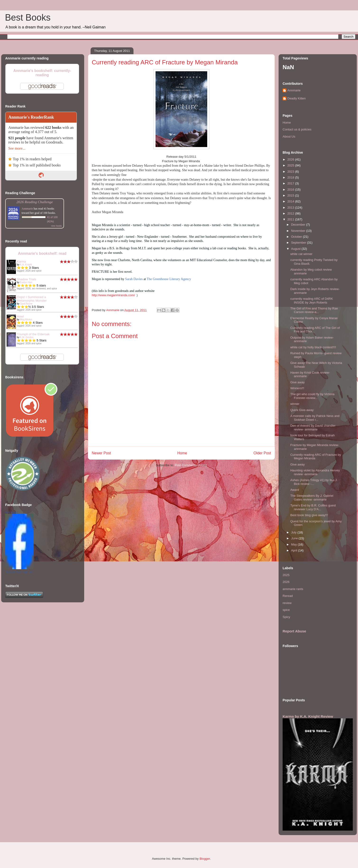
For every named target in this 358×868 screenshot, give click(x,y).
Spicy (286, 617)
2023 (291, 172)
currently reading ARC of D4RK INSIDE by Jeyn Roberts (312, 301)
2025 (291, 165)
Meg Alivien (26, 320)
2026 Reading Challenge (35, 202)
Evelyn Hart (26, 282)
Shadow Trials (27, 279)
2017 (291, 183)
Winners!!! (297, 388)
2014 (291, 201)
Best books (12, 512)
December (299, 225)
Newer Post (101, 453)
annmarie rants (293, 589)
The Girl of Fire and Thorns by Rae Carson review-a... (314, 310)
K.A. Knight (26, 265)
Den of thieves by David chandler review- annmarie (313, 427)
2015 (291, 195)
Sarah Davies (134, 279)
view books (56, 226)
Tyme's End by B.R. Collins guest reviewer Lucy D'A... (313, 507)
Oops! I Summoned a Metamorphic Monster (32, 299)
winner (295, 404)
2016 (291, 190)
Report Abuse (294, 631)
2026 (291, 159)
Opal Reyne (26, 304)
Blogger (205, 859)
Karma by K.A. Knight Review (308, 716)
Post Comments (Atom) (191, 465)
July (294, 532)
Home (182, 453)
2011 (291, 219)
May (294, 544)
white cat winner (301, 254)
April (295, 550)
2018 (291, 177)
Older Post (262, 453)
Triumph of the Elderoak (33, 334)
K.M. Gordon (27, 337)
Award (295, 490)
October (297, 237)
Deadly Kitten (296, 98)
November (299, 231)
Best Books (28, 18)
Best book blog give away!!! (309, 515)
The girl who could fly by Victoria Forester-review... (312, 396)
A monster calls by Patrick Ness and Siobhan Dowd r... (315, 418)
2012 (291, 213)
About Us (289, 136)
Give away (297, 382)
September (299, 243)
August (296, 249)
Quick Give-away (302, 410)
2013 (291, 208)
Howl (20, 316)
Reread (288, 596)
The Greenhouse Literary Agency (169, 279)
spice (286, 610)
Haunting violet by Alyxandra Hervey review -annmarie (315, 472)
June (295, 538)
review (287, 603)
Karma (21, 262)
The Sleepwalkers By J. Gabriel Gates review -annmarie (312, 498)
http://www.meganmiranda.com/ (113, 295)
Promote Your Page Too (19, 572)
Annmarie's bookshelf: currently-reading (42, 73)
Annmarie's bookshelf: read (42, 253)
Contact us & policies (297, 129)
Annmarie (27, 209)
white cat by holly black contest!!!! (313, 347)
